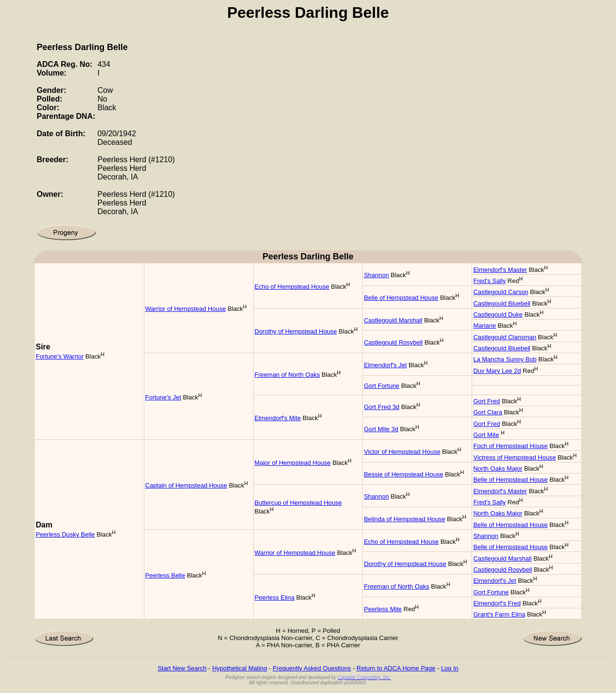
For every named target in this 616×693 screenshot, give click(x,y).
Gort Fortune (382, 386)
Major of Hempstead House (293, 463)
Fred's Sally (489, 281)
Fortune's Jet (163, 397)
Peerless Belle (165, 575)
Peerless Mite (383, 609)
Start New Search (182, 668)
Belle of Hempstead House (401, 298)
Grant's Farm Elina (499, 614)
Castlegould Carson (500, 292)
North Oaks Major (498, 468)
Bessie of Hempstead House (404, 474)
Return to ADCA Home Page (396, 668)
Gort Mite (486, 435)
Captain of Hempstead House (186, 485)
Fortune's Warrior (60, 356)
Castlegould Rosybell (393, 342)
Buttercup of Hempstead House (298, 503)
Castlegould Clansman (505, 337)
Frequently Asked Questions (312, 668)
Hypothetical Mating (240, 668)
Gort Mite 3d (381, 429)
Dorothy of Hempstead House (296, 331)
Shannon (376, 275)
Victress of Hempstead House (514, 457)
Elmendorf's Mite (278, 418)
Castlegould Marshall (393, 320)
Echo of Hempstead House (292, 287)
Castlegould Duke (498, 314)
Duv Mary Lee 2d (497, 371)
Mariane (484, 326)
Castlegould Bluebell (502, 303)
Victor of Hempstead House (402, 452)
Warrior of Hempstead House (186, 309)
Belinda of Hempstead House (404, 519)
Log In (449, 668)
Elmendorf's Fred (497, 603)
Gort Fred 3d (382, 407)
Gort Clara (488, 412)
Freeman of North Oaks (287, 375)
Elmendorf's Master (500, 270)
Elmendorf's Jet (385, 365)
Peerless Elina (275, 597)
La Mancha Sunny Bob (505, 359)
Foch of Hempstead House (510, 446)
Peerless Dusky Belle (65, 534)
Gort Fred (487, 401)
